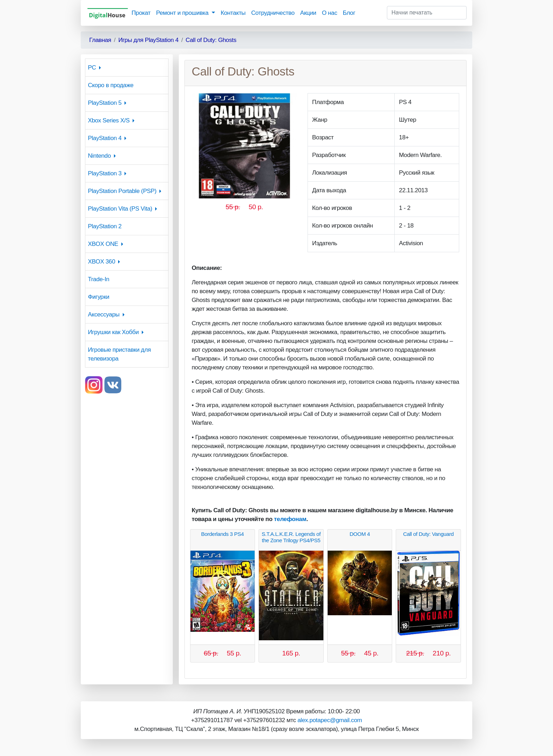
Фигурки (99, 297)
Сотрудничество (273, 13)
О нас (330, 13)
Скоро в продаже (111, 85)
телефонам (290, 519)
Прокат (141, 13)
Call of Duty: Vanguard (428, 534)
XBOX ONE (103, 244)
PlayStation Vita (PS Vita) (120, 209)
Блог (349, 13)
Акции (308, 13)
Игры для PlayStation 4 (148, 40)
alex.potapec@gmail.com (330, 720)
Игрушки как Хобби (113, 332)
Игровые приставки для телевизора (119, 354)
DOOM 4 (360, 534)
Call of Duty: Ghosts (211, 40)
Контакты (233, 13)
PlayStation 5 (105, 103)
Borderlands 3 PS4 (222, 534)
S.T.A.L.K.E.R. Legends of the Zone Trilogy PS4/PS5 (291, 537)
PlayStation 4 (105, 138)
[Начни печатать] (427, 13)
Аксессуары (104, 315)
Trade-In (99, 279)
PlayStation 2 (105, 226)
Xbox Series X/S (109, 120)
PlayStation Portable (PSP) (122, 191)
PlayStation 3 (105, 173)
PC (92, 68)
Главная (100, 40)
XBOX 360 (101, 262)
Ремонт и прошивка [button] (183, 13)
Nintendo (99, 156)
